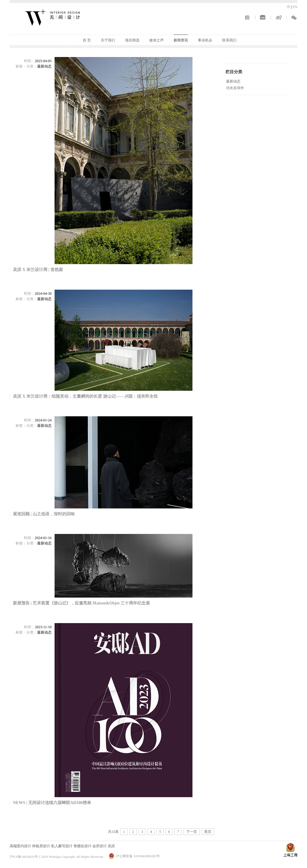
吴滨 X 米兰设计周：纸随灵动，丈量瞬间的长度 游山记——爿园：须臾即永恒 (85, 396)
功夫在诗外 (235, 88)
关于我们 (108, 40)
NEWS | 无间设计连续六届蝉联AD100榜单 (52, 803)
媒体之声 (156, 40)
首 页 (87, 40)
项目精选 (132, 40)
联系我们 (229, 40)
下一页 (192, 832)
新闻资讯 (181, 40)
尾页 (208, 832)
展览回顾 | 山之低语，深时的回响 (44, 514)
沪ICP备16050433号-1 (25, 857)
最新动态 (233, 81)
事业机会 (205, 40)
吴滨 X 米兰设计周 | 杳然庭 (38, 270)
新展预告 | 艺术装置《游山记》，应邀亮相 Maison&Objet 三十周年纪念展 (81, 603)
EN (295, 7)
